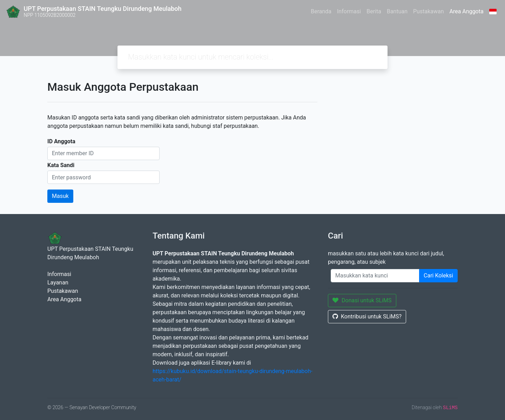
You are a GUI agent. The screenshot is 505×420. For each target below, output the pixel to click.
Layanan (58, 283)
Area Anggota (467, 11)
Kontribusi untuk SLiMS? (367, 316)
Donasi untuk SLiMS (362, 300)
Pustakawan (428, 11)
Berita (374, 11)
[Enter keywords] (375, 276)
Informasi (349, 11)
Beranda (321, 11)
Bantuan (397, 11)
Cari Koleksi (438, 276)
